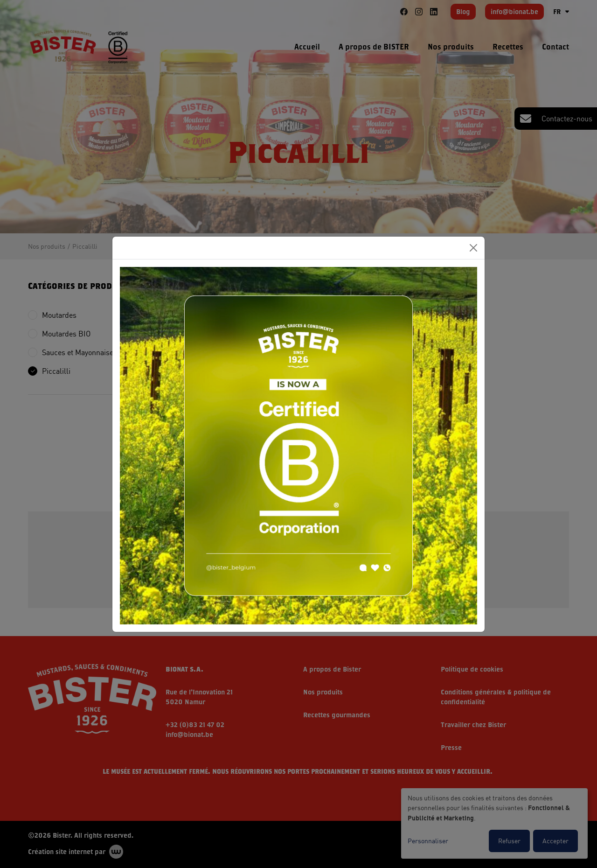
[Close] (473, 248)
